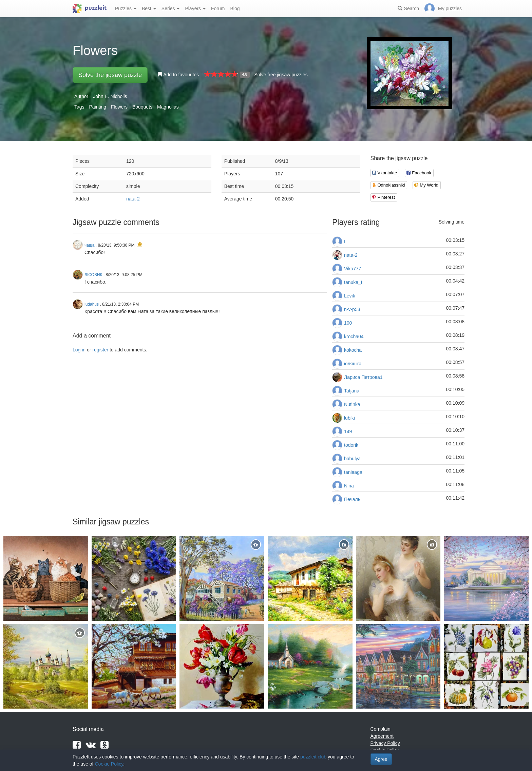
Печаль (352, 499)
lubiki (349, 418)
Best (149, 8)
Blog (235, 8)
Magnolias (168, 107)
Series (171, 8)
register (100, 350)
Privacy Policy (385, 743)
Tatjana (352, 391)
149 (348, 431)
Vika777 (353, 269)
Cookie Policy (109, 764)
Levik (350, 296)
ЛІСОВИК (93, 275)
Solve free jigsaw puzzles (281, 75)
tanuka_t (353, 282)
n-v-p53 (352, 309)
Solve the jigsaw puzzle (110, 75)
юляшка (353, 364)
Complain (381, 729)
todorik (351, 445)
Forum (218, 8)
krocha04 (354, 336)
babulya (352, 459)
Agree (381, 759)
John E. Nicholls (110, 96)
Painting (98, 107)
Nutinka (352, 404)
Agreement (382, 736)
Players (195, 8)
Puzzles (126, 8)
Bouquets (142, 107)
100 (348, 323)
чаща (89, 245)
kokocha (353, 350)
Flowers (119, 107)
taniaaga (353, 472)
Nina (349, 486)
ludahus (92, 304)
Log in (79, 350)
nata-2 (133, 199)
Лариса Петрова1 (363, 377)
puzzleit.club (313, 757)
